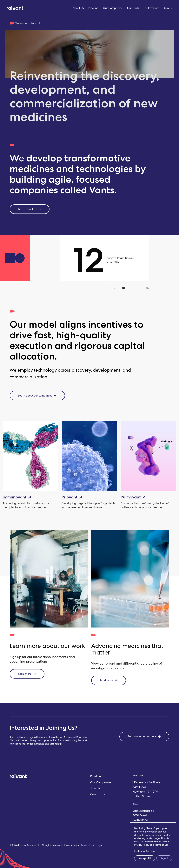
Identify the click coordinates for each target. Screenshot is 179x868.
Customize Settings (145, 851)
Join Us (168, 8)
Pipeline (93, 8)
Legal (99, 845)
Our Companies (113, 8)
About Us (78, 8)
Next (114, 288)
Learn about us (30, 209)
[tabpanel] (104, 258)
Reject (164, 858)
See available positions (144, 736)
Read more (27, 674)
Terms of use (88, 845)
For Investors (151, 8)
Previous (106, 288)
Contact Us (98, 794)
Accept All (145, 858)
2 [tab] (139, 289)
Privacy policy (72, 845)
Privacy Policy (142, 845)
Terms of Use (162, 845)
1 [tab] (132, 289)
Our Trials (133, 8)
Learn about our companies (37, 396)
